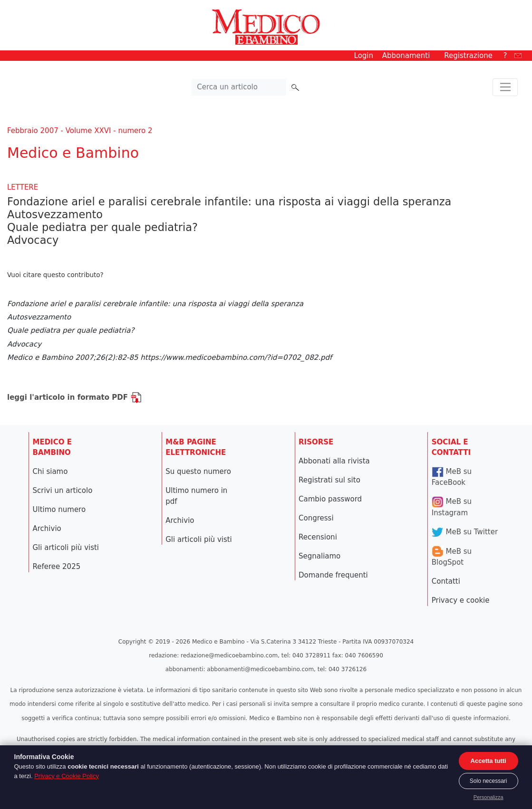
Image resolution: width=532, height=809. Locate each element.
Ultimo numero (59, 510)
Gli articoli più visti (66, 548)
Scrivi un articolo (63, 491)
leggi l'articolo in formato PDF (74, 397)
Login (364, 56)
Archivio (47, 529)
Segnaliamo (319, 556)
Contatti (446, 581)
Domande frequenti (333, 575)
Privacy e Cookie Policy (67, 776)
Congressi (316, 518)
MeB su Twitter (465, 532)
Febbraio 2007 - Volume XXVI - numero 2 (80, 131)
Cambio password (330, 499)
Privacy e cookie (461, 600)
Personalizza (488, 797)
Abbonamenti (406, 56)
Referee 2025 (57, 567)
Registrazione (468, 56)
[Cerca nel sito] (239, 87)
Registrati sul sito (329, 480)
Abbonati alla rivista (334, 461)
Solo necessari (488, 781)
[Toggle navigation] (505, 87)
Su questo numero (198, 472)
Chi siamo (50, 472)
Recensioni (318, 537)
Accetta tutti (488, 761)
